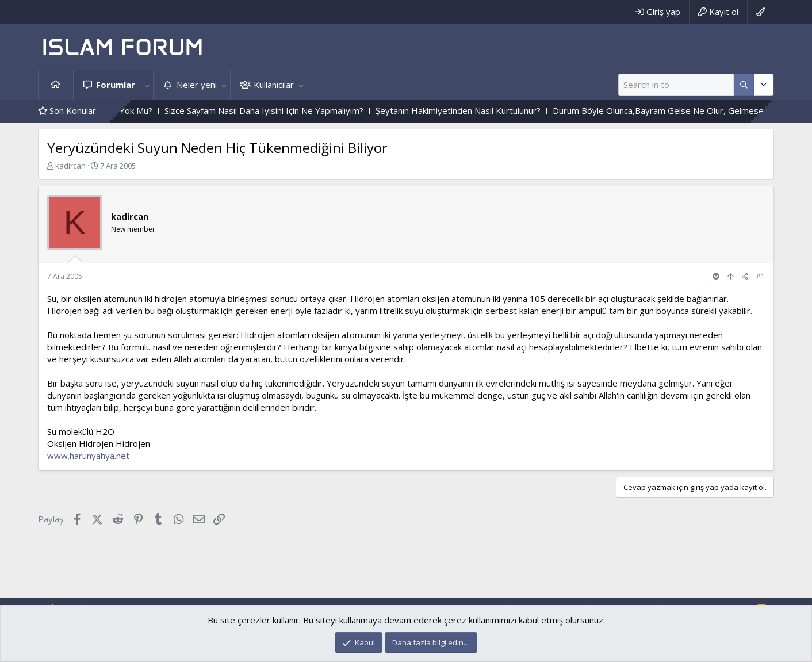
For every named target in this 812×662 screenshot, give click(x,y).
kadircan (70, 166)
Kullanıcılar (274, 85)
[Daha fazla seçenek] (744, 85)
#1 (761, 276)
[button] (147, 85)
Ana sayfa (56, 85)
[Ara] (676, 85)
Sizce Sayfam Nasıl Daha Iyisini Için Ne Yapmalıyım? (283, 110)
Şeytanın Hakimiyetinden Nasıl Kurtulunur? (477, 110)
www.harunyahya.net (88, 456)
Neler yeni (197, 85)
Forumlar (116, 85)
